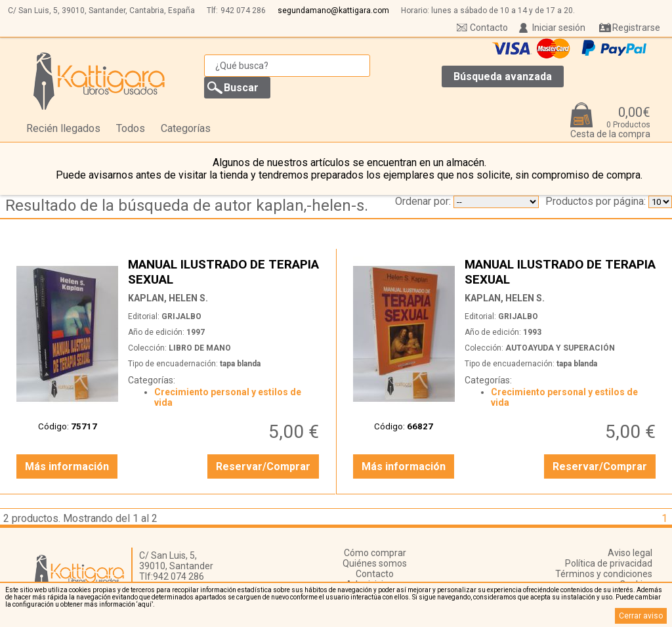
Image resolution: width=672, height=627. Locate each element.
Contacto (489, 28)
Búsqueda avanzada (503, 76)
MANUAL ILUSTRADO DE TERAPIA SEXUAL (225, 271)
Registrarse (636, 28)
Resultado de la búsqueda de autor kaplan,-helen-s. (187, 205)
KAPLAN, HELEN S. (168, 298)
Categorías (186, 128)
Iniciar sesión (559, 28)
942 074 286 (243, 11)
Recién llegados (63, 128)
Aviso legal (630, 553)
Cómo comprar (375, 553)
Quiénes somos (375, 563)
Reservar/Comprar (263, 466)
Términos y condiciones (604, 574)
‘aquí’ (145, 604)
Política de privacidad (609, 563)
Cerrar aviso (641, 616)
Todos (131, 128)
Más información (67, 466)
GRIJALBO (181, 316)
